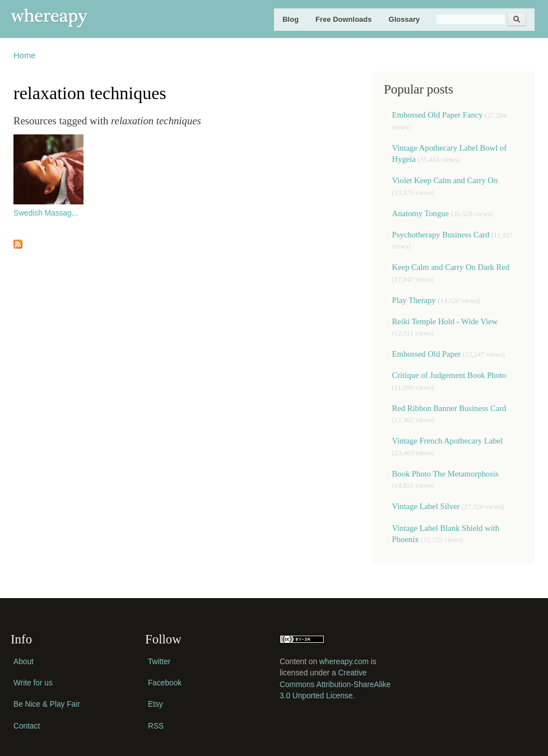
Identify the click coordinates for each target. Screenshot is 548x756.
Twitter (159, 662)
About (24, 662)
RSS (156, 726)
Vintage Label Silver (426, 506)
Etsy (155, 704)
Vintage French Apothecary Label (448, 441)
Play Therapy (415, 300)
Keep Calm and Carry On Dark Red (451, 267)
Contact (27, 726)
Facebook (165, 683)
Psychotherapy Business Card (441, 235)
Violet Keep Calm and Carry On (445, 180)
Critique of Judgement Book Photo (449, 375)
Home (25, 55)
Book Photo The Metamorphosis (445, 474)
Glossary (405, 19)
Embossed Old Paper (427, 354)
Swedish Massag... (46, 213)
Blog (291, 19)
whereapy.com (344, 662)
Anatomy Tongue (421, 213)
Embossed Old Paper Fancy (438, 115)
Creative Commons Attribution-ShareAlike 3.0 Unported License (335, 684)
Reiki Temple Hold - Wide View (445, 321)
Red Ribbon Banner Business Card (449, 408)
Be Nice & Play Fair (47, 704)
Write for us (33, 683)
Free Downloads (343, 19)
